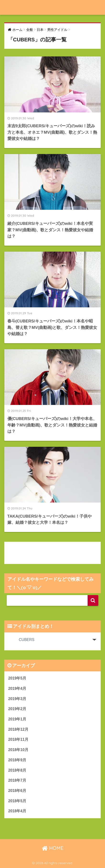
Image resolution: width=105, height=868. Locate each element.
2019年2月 (17, 709)
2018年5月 (17, 801)
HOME (53, 848)
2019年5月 (17, 678)
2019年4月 (17, 688)
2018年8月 (17, 770)
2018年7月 (17, 780)
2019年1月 (17, 719)
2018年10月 (18, 750)
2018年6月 (17, 791)
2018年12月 (18, 729)
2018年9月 (17, 760)
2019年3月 (17, 699)
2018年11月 (18, 739)
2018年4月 (17, 811)
